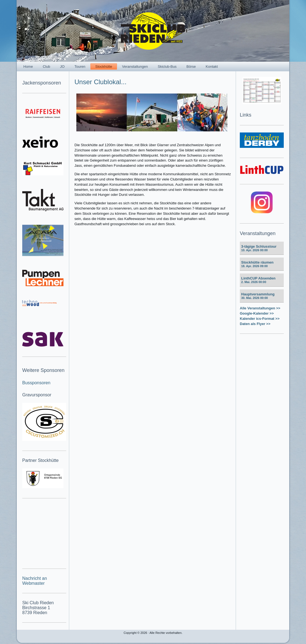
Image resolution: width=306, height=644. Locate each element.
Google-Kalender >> (257, 313)
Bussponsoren (36, 383)
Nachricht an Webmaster (35, 581)
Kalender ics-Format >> (260, 319)
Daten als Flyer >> (255, 324)
